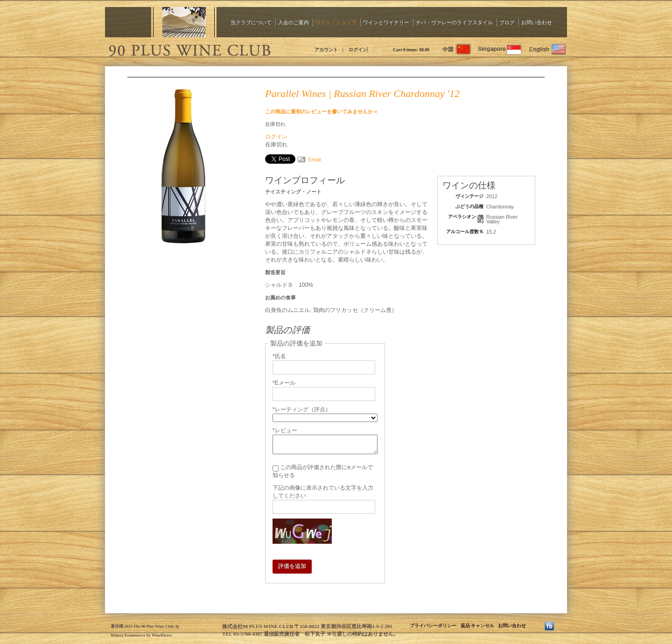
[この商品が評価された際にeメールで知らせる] (276, 468)
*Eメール (284, 383)
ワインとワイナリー (386, 22)
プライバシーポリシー (433, 626)
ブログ (507, 22)
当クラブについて (251, 22)
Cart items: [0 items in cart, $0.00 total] (411, 50)
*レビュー (285, 430)
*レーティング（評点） (302, 409)
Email (315, 159)
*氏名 (279, 356)
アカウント (326, 50)
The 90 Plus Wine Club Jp (189, 49)
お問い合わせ (537, 22)
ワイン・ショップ (336, 22)
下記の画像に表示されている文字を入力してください (323, 492)
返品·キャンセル (477, 626)
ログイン (358, 50)
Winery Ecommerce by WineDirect (141, 635)
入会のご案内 (294, 22)
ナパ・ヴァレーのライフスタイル (454, 22)
